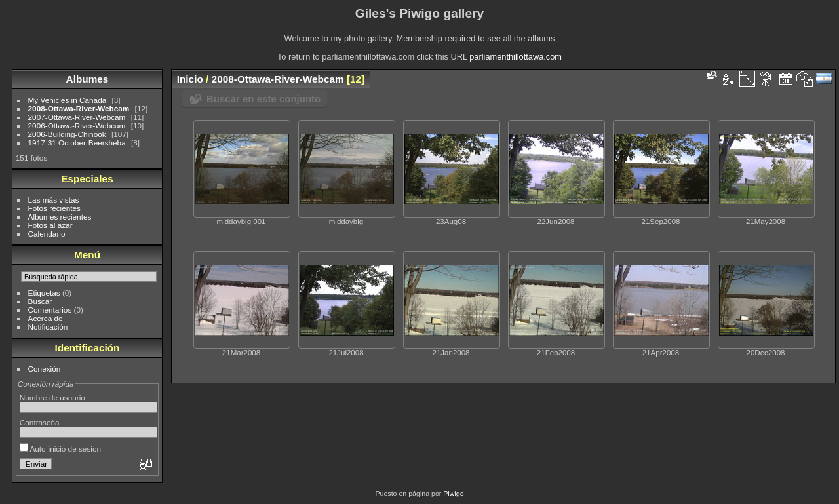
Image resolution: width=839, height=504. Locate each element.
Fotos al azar (50, 225)
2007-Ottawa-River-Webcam (77, 117)
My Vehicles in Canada (68, 100)
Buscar (40, 301)
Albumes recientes (60, 217)
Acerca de (46, 318)
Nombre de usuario (52, 397)
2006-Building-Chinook (67, 134)
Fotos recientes (54, 208)
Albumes (88, 79)
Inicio (190, 79)
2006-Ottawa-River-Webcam (77, 126)
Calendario (47, 234)
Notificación (48, 327)
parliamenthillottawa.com (516, 57)
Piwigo (453, 494)
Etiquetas (44, 293)
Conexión (45, 369)
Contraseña (40, 422)
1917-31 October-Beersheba (77, 143)
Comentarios (50, 310)
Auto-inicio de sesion (60, 449)
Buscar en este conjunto (263, 99)
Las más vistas (54, 200)
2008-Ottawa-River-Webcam (79, 108)
